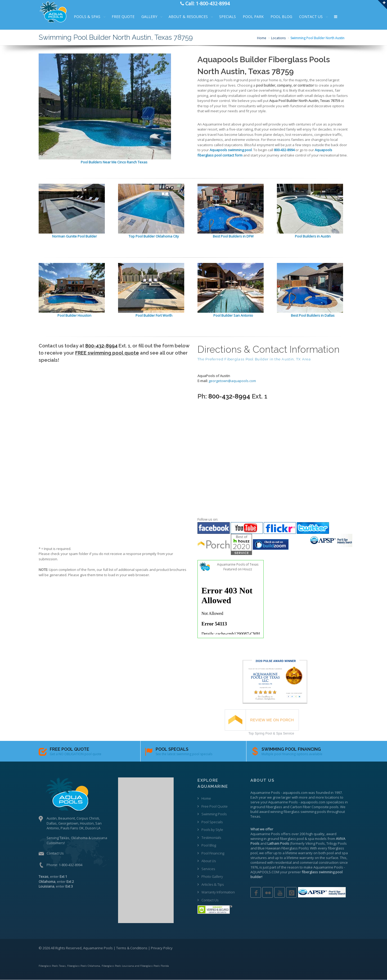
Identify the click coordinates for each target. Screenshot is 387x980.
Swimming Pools (214, 814)
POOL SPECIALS (172, 749)
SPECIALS (231, 17)
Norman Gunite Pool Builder (75, 236)
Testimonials (211, 838)
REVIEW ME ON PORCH (272, 720)
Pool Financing (213, 853)
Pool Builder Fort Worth (154, 315)
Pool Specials (212, 822)
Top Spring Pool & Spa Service (271, 733)
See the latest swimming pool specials (184, 754)
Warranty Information (218, 892)
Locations (278, 38)
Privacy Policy (162, 948)
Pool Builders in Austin (313, 236)
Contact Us (55, 853)
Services (208, 869)
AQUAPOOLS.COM (265, 872)
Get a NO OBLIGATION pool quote (76, 754)
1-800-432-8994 (71, 865)
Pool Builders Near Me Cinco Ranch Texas (114, 162)
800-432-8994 (101, 346)
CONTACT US (314, 17)
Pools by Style (212, 830)
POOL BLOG (285, 17)
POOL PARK (256, 17)
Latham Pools (278, 843)
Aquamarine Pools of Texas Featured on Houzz (238, 567)
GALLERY (152, 17)
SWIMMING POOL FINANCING (291, 749)
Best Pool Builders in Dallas (313, 315)
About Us (209, 861)
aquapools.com (295, 793)
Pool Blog (209, 845)
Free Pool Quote (215, 806)
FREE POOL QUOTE (69, 749)
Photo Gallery (212, 876)
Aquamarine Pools (265, 793)
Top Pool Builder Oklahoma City (154, 236)
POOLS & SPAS (90, 17)
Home (262, 38)
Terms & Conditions (132, 948)
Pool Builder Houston (74, 315)
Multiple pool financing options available (292, 754)
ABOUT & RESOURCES (191, 17)
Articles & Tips (213, 884)
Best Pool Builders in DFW (233, 236)
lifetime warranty (299, 853)
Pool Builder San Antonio (233, 315)
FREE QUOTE (126, 17)
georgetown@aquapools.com (232, 381)
